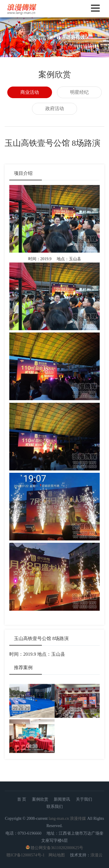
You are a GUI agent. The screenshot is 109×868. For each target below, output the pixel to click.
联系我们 (55, 807)
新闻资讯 (62, 799)
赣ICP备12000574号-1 (25, 855)
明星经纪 (79, 92)
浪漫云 (97, 855)
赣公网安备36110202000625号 (57, 848)
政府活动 (55, 108)
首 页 (22, 799)
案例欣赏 (40, 799)
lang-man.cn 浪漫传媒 (67, 818)
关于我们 (84, 799)
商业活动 (30, 92)
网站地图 (57, 855)
